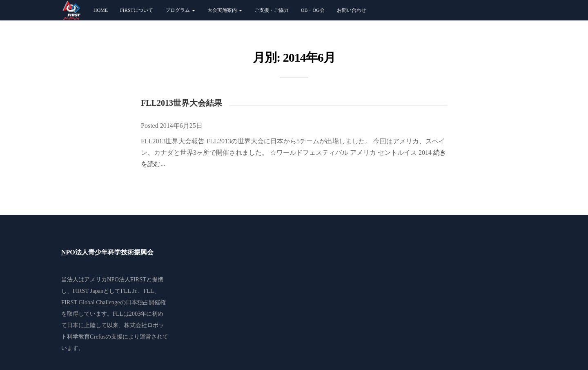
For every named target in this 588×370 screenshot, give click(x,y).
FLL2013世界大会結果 (182, 103)
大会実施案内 (223, 10)
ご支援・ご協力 (270, 10)
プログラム (179, 10)
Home (99, 10)
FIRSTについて (135, 10)
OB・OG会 (311, 10)
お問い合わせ (350, 10)
